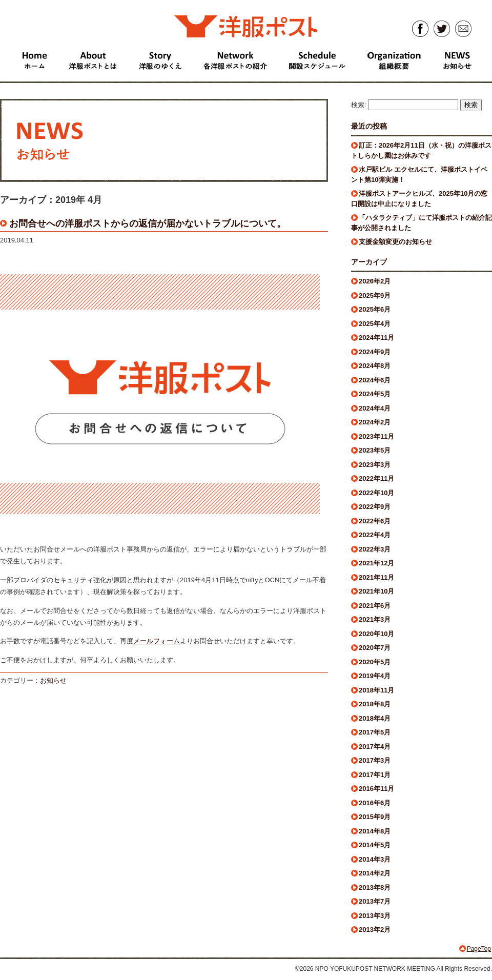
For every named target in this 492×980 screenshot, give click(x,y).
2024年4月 (375, 408)
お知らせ (53, 680)
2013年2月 (375, 930)
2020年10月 (376, 634)
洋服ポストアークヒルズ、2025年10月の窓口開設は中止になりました (419, 199)
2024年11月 (376, 338)
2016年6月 (375, 803)
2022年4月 (375, 535)
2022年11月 (376, 478)
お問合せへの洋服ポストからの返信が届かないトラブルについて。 (148, 223)
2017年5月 (375, 732)
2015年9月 (375, 817)
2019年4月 (375, 676)
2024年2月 (375, 422)
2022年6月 (375, 521)
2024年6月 (375, 380)
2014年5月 (375, 845)
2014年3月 (375, 859)
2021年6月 (375, 606)
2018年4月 (375, 718)
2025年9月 (375, 295)
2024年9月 (375, 352)
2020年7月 (375, 648)
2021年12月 (376, 563)
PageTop (479, 949)
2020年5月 (375, 662)
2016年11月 (376, 789)
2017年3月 (375, 760)
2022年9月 (375, 507)
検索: (359, 105)
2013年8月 (375, 887)
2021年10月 (376, 591)
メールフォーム (157, 641)
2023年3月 (375, 465)
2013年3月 (375, 916)
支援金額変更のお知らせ (395, 242)
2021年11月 (376, 577)
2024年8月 (375, 366)
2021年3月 (375, 619)
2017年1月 (375, 775)
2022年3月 (375, 549)
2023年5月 (375, 450)
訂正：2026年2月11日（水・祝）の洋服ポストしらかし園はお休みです (421, 150)
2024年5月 (375, 394)
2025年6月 (375, 309)
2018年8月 (375, 704)
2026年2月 (375, 281)
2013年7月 (375, 901)
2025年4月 (375, 324)
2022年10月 (376, 493)
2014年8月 (375, 831)
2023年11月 (376, 436)
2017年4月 (375, 747)
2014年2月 (375, 873)
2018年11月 (376, 690)
